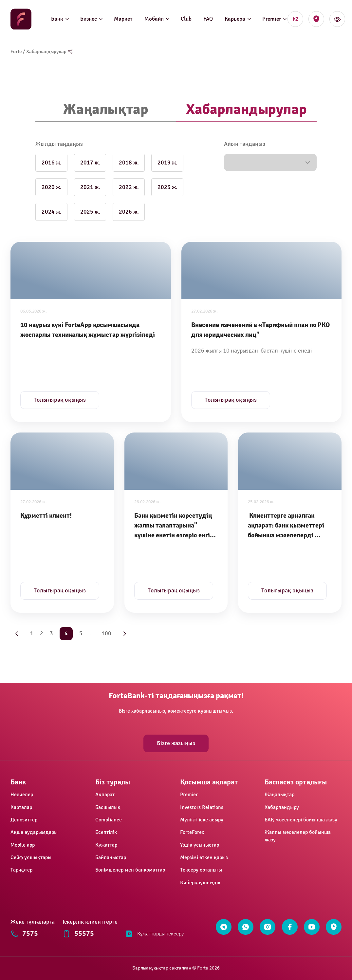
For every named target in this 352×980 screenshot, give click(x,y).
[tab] (106, 110)
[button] (270, 162)
